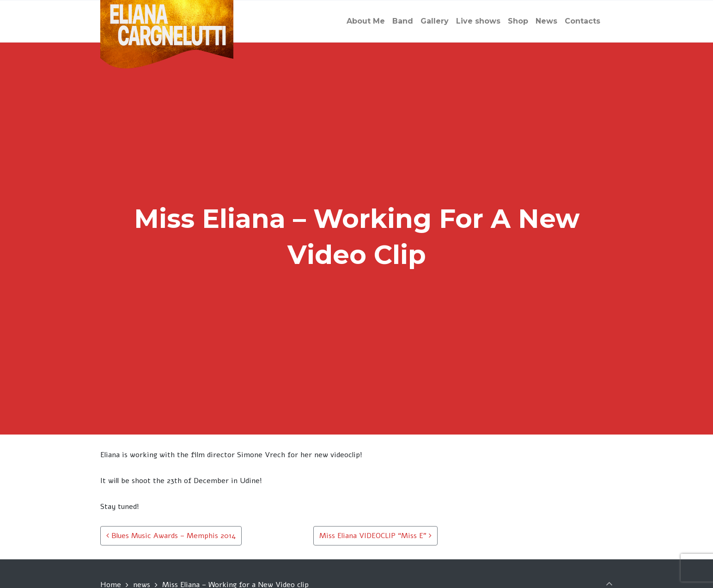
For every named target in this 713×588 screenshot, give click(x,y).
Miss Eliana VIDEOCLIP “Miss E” (375, 536)
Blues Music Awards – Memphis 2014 (171, 536)
